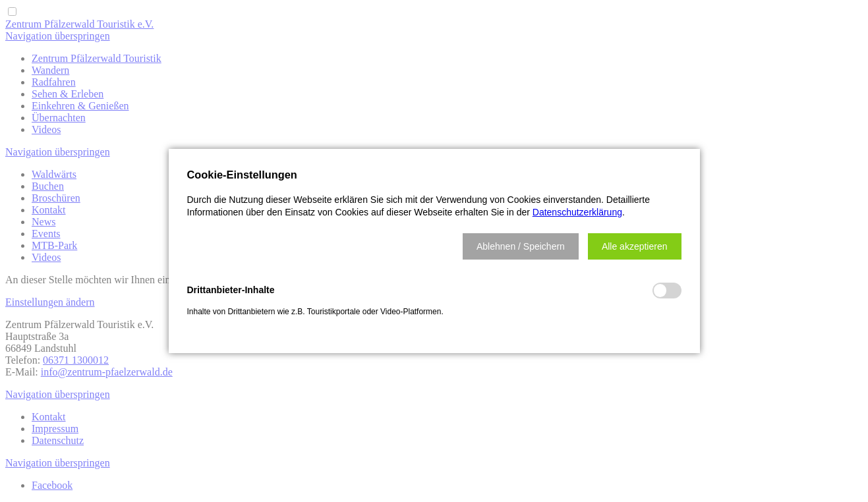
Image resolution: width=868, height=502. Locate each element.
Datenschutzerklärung (577, 212)
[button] (521, 246)
